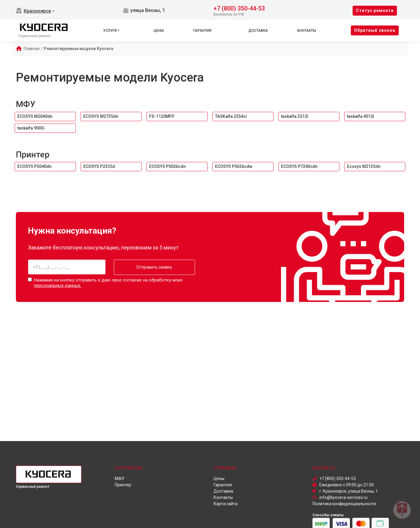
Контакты (307, 31)
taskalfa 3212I (295, 116)
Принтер (33, 155)
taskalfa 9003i (31, 128)
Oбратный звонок (375, 30)
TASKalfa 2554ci (231, 116)
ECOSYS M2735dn (101, 116)
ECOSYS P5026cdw (234, 166)
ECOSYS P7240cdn (299, 166)
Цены (159, 31)
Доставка (258, 31)
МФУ (26, 104)
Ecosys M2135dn (364, 166)
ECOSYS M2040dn (35, 116)
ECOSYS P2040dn (34, 166)
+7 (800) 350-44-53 (239, 8)
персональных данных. (58, 285)
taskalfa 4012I (361, 116)
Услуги (110, 31)
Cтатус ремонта (375, 10)
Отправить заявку (153, 267)
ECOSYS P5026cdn (167, 166)
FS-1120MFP (162, 116)
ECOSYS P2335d (99, 166)
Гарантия (202, 31)
